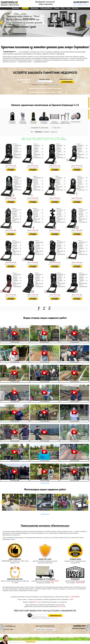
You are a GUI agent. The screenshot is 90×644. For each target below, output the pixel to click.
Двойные (46, 132)
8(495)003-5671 (79, 627)
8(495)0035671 (81, 2)
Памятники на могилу (8, 4)
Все (32, 132)
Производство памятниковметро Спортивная (45, 3)
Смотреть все (45, 484)
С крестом (54, 132)
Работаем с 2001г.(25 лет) (10, 5)
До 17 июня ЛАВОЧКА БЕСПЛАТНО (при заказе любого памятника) (23, 640)
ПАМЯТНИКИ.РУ (9, 2)
